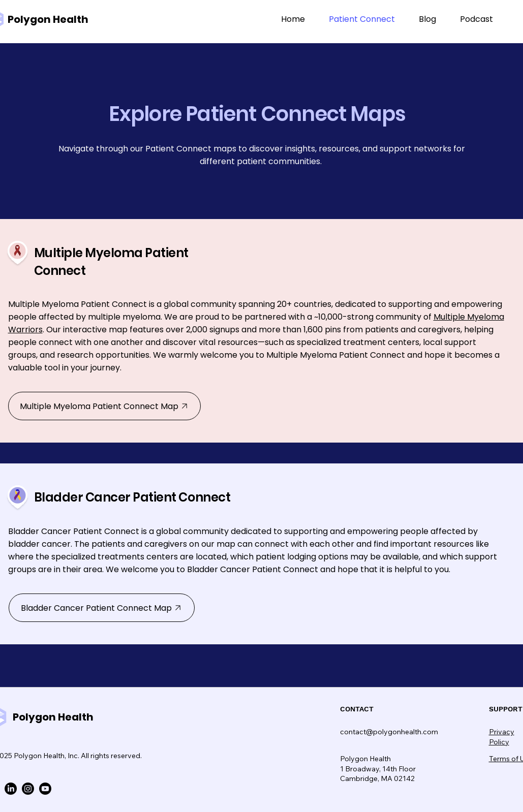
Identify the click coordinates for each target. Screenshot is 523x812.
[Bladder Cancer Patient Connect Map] (102, 608)
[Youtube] (45, 789)
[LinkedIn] (11, 789)
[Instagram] (28, 789)
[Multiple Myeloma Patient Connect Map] (104, 406)
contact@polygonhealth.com (389, 732)
